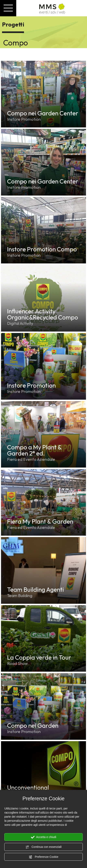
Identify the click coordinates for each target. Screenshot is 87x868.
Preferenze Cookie (43, 857)
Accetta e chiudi (44, 837)
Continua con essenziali (43, 847)
